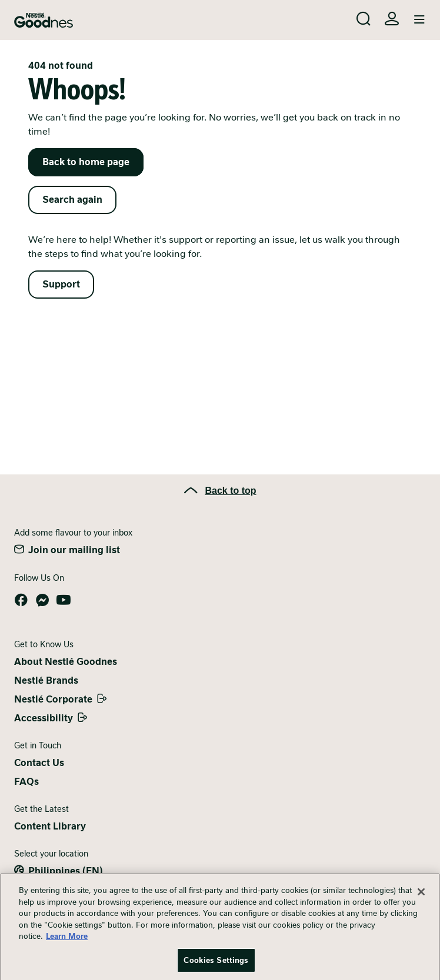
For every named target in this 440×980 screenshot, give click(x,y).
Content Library (50, 826)
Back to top (230, 491)
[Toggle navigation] (419, 20)
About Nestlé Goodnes (66, 662)
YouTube (64, 600)
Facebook (21, 600)
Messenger (42, 600)
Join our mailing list (74, 550)
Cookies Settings (216, 965)
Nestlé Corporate (53, 699)
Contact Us (39, 763)
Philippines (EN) (66, 871)
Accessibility (44, 718)
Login (392, 19)
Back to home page (86, 162)
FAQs (26, 782)
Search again (72, 200)
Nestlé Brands (46, 680)
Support (61, 284)
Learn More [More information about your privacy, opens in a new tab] (67, 941)
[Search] (364, 19)
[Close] (421, 897)
